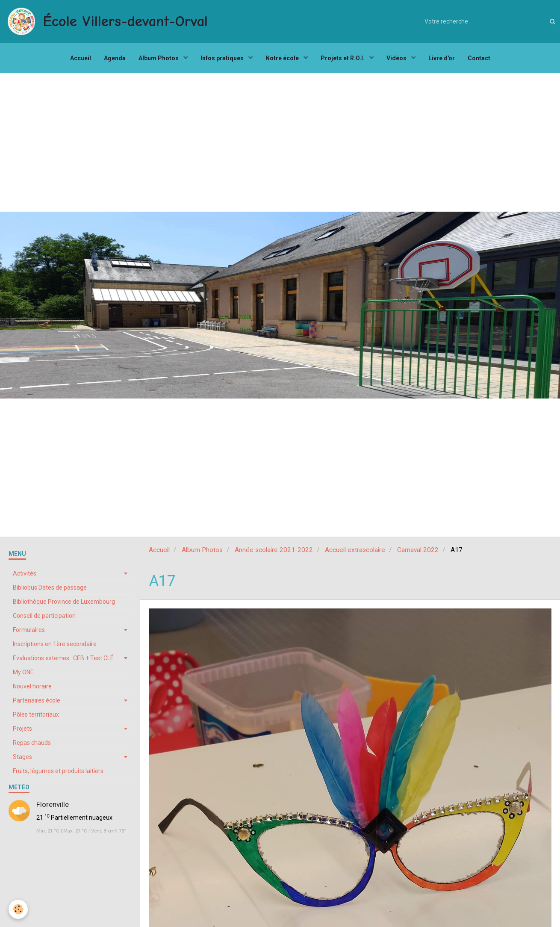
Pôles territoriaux (36, 714)
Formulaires (29, 630)
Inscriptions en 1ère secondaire (55, 644)
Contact (479, 58)
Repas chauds (32, 743)
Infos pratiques (223, 58)
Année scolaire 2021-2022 (274, 550)
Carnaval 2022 (418, 550)
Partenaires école (37, 700)
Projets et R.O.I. (343, 58)
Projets (22, 729)
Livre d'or (442, 58)
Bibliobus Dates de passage (50, 587)
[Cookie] (18, 909)
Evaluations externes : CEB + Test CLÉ (63, 658)
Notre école (283, 58)
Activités (25, 573)
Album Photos (159, 58)
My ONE (23, 672)
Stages (22, 757)
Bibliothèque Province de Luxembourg (64, 602)
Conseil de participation (44, 616)
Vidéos (397, 58)
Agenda (115, 58)
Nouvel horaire (32, 686)
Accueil (81, 58)
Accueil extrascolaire (355, 550)
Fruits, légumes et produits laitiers (58, 771)
